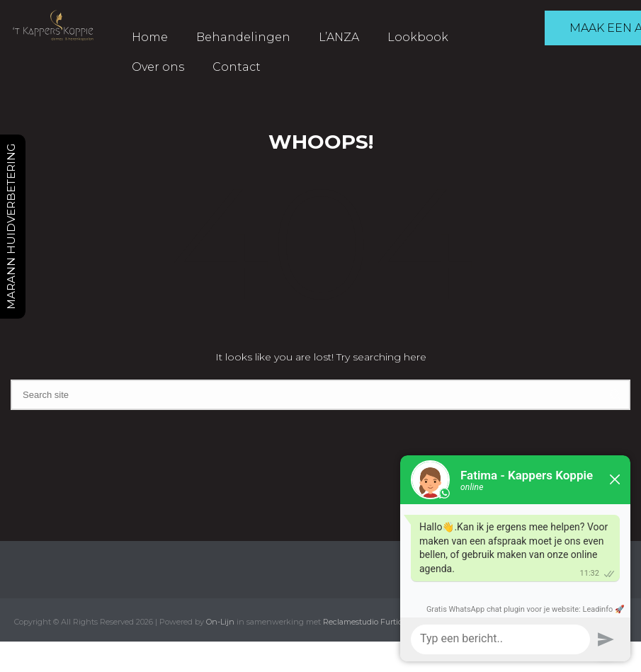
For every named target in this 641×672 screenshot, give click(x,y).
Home (150, 37)
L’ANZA (339, 37)
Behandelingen (243, 37)
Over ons (158, 67)
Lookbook (418, 37)
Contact (237, 67)
